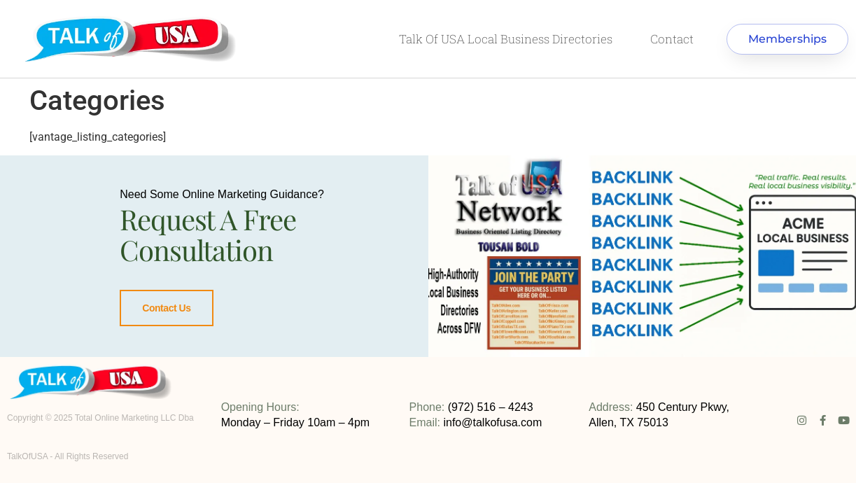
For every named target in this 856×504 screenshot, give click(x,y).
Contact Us (166, 308)
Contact (672, 39)
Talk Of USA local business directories (506, 39)
